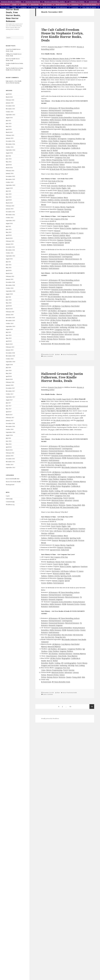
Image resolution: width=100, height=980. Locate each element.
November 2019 (10, 321)
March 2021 (9, 273)
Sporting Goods (75, 200)
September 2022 (11, 221)
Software (51, 195)
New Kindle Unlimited (70, 129)
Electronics (56, 233)
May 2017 (9, 409)
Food (49, 186)
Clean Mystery (72, 146)
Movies (63, 207)
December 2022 (10, 212)
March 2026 (9, 97)
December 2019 (10, 318)
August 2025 (9, 118)
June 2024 (9, 159)
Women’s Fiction (53, 164)
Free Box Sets (49, 127)
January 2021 (10, 279)
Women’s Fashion (57, 197)
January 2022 (10, 244)
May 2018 (9, 373)
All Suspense (62, 139)
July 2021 (8, 262)
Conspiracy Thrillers (75, 139)
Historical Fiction (58, 162)
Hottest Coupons (58, 242)
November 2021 (10, 250)
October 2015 (10, 465)
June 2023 (9, 194)
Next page (92, 707)
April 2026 (9, 94)
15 (71, 706)
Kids (83, 167)
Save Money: (6, 4)
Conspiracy (58, 157)
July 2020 (8, 297)
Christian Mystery (79, 143)
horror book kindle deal (13, 479)
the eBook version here (62, 420)
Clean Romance (52, 146)
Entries (9, 499)
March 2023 (9, 203)
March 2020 (9, 309)
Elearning (68, 209)
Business (60, 209)
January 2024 (10, 173)
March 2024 (9, 168)
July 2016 (8, 438)
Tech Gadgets (67, 193)
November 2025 (10, 109)
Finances (55, 202)
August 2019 (9, 329)
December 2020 (10, 282)
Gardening (63, 155)
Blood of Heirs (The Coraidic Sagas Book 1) (57, 399)
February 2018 (10, 382)
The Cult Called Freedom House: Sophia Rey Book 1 (60, 77)
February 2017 (10, 418)
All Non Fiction (56, 148)
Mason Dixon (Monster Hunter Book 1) (56, 58)
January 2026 (10, 103)
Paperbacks (70, 207)
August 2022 (9, 223)
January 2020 (10, 315)
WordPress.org (10, 505)
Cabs (69, 188)
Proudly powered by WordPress (50, 719)
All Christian (53, 143)
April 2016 (9, 447)
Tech (51, 193)
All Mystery (56, 134)
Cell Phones (58, 193)
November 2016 (10, 426)
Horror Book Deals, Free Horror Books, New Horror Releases (13, 15)
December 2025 (10, 106)
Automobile (65, 200)
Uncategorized (10, 485)
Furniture (82, 190)
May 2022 (9, 232)
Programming (57, 160)
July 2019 (8, 332)
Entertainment (59, 245)
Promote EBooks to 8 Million (11, 2)
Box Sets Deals (67, 124)
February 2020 (10, 312)
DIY (62, 153)
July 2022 (8, 226)
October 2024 (10, 147)
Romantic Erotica (73, 120)
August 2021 (9, 259)
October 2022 (10, 218)
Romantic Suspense (56, 115)
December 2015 (10, 459)
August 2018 (9, 365)
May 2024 (9, 162)
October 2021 (10, 253)
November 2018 (10, 356)
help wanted (9, 81)
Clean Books (62, 146)
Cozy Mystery (66, 134)
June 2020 (9, 300)
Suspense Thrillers (66, 141)
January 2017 (10, 421)
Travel (79, 153)
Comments (10, 502)
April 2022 (9, 235)
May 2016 (9, 444)
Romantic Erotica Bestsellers (62, 117)
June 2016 (9, 441)
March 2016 (9, 450)
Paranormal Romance (57, 113)
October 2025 (10, 112)
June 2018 (9, 370)
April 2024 (9, 165)
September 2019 (11, 326)
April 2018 (9, 376)
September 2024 (11, 150)
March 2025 (9, 132)
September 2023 (11, 185)
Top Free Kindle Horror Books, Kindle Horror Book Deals (15, 69)
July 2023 (8, 191)
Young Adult (77, 167)
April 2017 (9, 412)
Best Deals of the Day (56, 181)
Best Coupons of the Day (59, 219)
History (49, 160)
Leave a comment (48, 356)
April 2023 (9, 200)
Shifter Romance (55, 120)
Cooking (57, 153)
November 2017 (10, 391)
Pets (74, 186)
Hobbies (50, 245)
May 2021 (9, 268)
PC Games (56, 207)
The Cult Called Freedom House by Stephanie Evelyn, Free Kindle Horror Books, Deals (62, 35)
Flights (64, 188)
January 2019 (10, 350)
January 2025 (10, 138)
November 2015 (10, 462)
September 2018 (11, 362)
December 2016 (10, 423)
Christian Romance (65, 143)
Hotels (59, 188)
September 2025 (11, 115)
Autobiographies (70, 153)
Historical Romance (72, 113)
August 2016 (9, 435)
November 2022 (10, 215)
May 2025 (9, 126)
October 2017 (10, 394)
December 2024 (10, 141)
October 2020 (10, 288)
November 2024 (10, 144)
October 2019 (10, 323)
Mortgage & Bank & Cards (68, 202)
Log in (8, 496)
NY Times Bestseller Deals (69, 169)
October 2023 (10, 182)
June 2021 (9, 265)
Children (51, 200)
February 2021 (10, 276)
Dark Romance (54, 122)
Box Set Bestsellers (54, 124)
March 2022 (9, 238)
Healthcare (62, 186)
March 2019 (9, 344)
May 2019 (9, 338)
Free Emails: (6, 7)
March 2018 (9, 379)
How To (49, 150)
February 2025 (10, 135)
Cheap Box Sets (60, 127)
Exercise (71, 160)
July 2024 (8, 156)
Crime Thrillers (54, 141)
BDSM (64, 120)
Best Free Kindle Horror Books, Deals (13, 60)
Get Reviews (93, 2)
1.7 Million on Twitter (77, 2)
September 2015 (11, 468)
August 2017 (9, 400)
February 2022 (10, 241)
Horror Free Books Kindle (13, 482)
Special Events (55, 212)
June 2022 (9, 229)
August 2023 (9, 188)
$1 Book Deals (55, 169)
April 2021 (9, 270)
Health (51, 153)
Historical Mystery (54, 136)
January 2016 (10, 456)
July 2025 (8, 121)
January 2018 (10, 385)
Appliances (74, 190)
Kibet (58, 354)
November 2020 (10, 285)
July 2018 (8, 368)
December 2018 (10, 353)
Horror (55, 167)
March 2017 (9, 415)
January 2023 (10, 209)
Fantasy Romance (55, 110)
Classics (69, 167)
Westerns (62, 167)
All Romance (53, 108)
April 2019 (9, 341)
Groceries (54, 186)
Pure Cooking (80, 155)
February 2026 (10, 100)
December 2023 (10, 176)
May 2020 (9, 303)
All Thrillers (52, 139)
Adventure (68, 162)
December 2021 (10, 247)
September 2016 (11, 432)
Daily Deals (65, 212)
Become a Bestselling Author (55, 2)
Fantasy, (50, 167)
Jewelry (57, 200)
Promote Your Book (55, 47)
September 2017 (11, 397)
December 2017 (10, 388)
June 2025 (9, 123)
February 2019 (10, 347)
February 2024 (10, 171)
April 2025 (9, 129)
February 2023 (10, 206)
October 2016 (10, 429)
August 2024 (9, 153)
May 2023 (9, 197)
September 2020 (11, 291)
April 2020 (9, 306)
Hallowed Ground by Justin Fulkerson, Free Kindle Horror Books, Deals (62, 377)
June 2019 (9, 335)
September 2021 (11, 256)
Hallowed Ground (47, 425)
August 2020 (9, 294)
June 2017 (9, 406)
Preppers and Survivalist (50, 155)
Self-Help (71, 155)
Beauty (69, 186)
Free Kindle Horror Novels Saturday (14, 82)
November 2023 (10, 179)
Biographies (66, 148)
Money (85, 153)
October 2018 (10, 359)
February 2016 (10, 453)
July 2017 (8, 403)
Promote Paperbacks (33, 2)
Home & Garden (63, 190)
